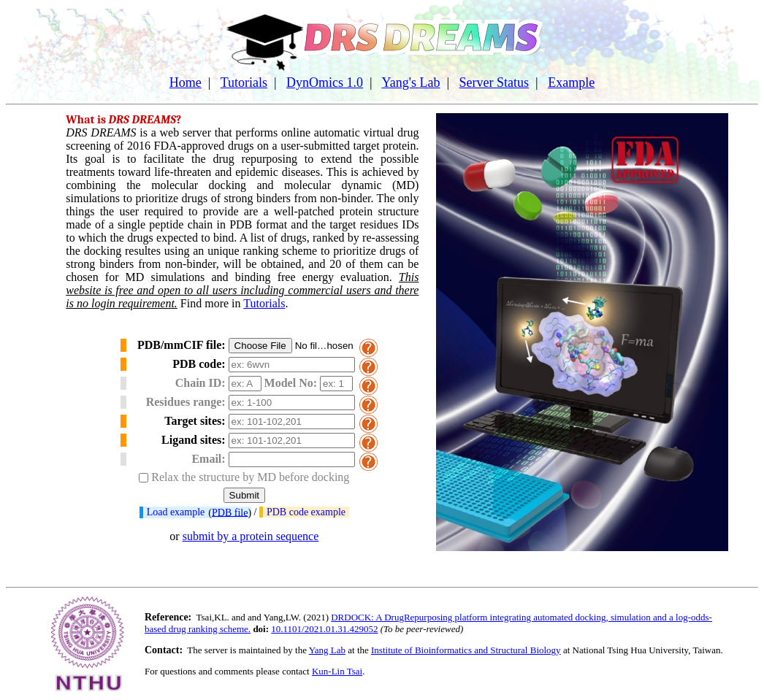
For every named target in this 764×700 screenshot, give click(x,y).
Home (186, 82)
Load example (176, 512)
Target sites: (195, 421)
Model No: (291, 383)
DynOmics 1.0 (325, 82)
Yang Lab (327, 650)
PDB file (230, 512)
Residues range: (186, 402)
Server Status (494, 82)
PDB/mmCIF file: (182, 345)
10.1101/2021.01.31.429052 (324, 629)
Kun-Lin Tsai (337, 671)
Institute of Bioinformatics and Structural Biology (466, 650)
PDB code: (199, 364)
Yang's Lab (411, 82)
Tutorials (244, 82)
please (267, 671)
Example (571, 82)
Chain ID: (200, 383)
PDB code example (306, 512)
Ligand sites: (194, 440)
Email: (208, 459)
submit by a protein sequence (251, 536)
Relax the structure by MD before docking (250, 477)
